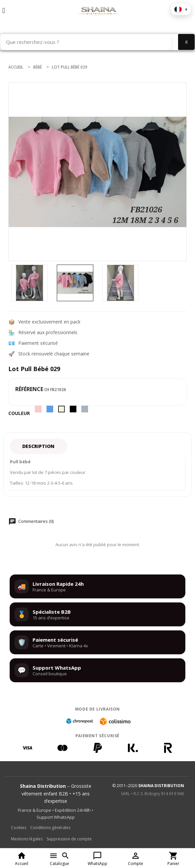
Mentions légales (27, 839)
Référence (29, 389)
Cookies (19, 828)
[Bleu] (51, 411)
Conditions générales (50, 828)
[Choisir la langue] (181, 9)
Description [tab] (38, 446)
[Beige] (62, 411)
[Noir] (74, 411)
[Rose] (39, 411)
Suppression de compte (69, 839)
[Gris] (86, 411)
